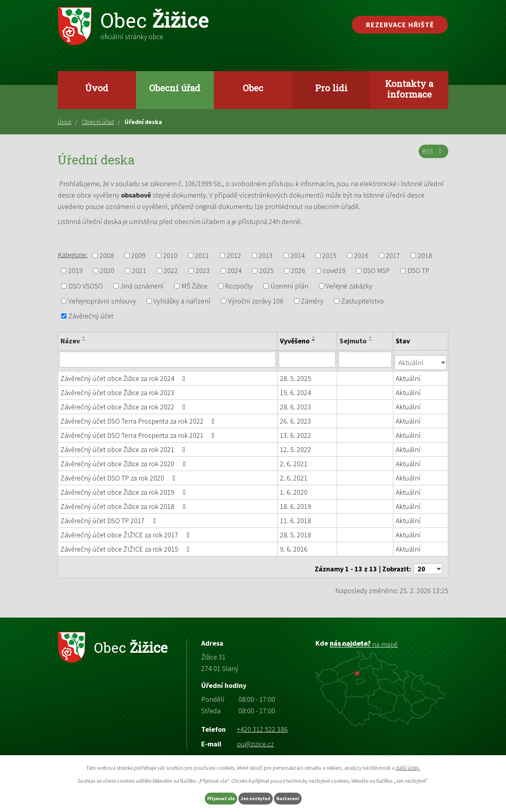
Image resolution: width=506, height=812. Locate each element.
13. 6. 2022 (296, 432)
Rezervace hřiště (400, 25)
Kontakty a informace (409, 89)
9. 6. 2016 (294, 546)
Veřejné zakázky (349, 286)
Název (70, 341)
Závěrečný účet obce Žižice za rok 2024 (125, 375)
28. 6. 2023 (296, 404)
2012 (234, 255)
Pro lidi (331, 88)
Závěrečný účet (91, 316)
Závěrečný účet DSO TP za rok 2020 (119, 475)
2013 (266, 255)
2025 (266, 271)
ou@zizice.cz (255, 737)
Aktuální (409, 375)
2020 (107, 271)
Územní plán (289, 286)
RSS (432, 156)
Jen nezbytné (257, 797)
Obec (253, 88)
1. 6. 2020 (294, 489)
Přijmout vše (205, 797)
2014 (298, 255)
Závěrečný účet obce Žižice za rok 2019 (125, 489)
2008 (107, 255)
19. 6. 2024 (296, 389)
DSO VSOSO (86, 286)
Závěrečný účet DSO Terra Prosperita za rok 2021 (139, 432)
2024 (234, 271)
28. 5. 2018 (296, 532)
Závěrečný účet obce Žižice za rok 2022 (125, 404)
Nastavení (305, 797)
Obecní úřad (175, 88)
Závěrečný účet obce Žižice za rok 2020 (125, 461)
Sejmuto (354, 341)
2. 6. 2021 (294, 461)
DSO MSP (376, 271)
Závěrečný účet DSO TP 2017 (110, 517)
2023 (203, 271)
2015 (329, 255)
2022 (171, 271)
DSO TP (418, 271)
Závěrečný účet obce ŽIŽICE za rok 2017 (126, 532)
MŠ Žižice (194, 286)
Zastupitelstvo (363, 301)
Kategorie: (73, 255)
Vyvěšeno (295, 341)
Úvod (97, 88)
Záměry (312, 301)
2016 (361, 255)
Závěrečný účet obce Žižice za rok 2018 (125, 503)
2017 (393, 255)
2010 (170, 255)
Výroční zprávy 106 (256, 301)
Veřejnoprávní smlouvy (102, 301)
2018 (425, 255)
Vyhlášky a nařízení (182, 301)
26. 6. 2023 (296, 418)
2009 (138, 255)
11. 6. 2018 (296, 517)
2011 (202, 255)
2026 (298, 271)
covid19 (334, 271)
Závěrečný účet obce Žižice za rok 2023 (117, 389)
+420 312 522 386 (262, 722)
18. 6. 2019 (296, 503)
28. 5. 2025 (296, 375)
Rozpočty (239, 286)
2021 (139, 271)
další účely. (408, 766)
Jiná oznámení (142, 286)
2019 (76, 271)
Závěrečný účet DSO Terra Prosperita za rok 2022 (139, 418)
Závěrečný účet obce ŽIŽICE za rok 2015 (126, 546)
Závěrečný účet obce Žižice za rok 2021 (125, 446)
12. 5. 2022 (296, 446)
